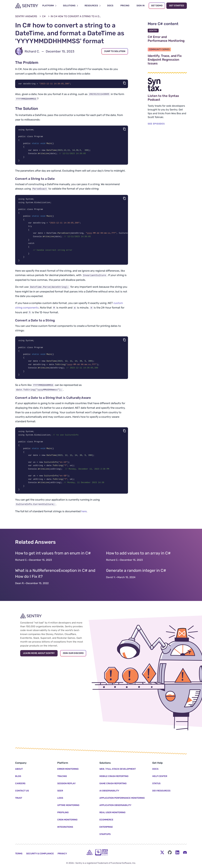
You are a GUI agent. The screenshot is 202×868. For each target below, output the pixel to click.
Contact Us (22, 791)
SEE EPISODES (156, 124)
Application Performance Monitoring (122, 798)
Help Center (160, 776)
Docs (155, 769)
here (84, 519)
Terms (19, 854)
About (19, 769)
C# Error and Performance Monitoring (167, 39)
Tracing (62, 776)
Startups (105, 834)
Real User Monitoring (112, 812)
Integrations (65, 827)
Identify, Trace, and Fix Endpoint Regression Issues (167, 60)
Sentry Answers (26, 16)
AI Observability (109, 791)
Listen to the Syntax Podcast (167, 98)
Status (156, 783)
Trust (19, 798)
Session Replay (66, 783)
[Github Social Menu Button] (170, 852)
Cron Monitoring (67, 820)
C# (44, 16)
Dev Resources (161, 791)
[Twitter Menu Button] (162, 852)
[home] (89, 852)
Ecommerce (106, 820)
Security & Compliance (40, 854)
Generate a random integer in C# (136, 578)
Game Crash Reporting (113, 783)
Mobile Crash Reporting (114, 776)
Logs (60, 798)
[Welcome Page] (27, 6)
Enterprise (106, 827)
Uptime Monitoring (68, 805)
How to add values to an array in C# (138, 561)
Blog (18, 776)
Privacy (62, 854)
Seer (60, 791)
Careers (20, 783)
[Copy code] (125, 83)
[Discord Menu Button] (185, 852)
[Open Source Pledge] (101, 852)
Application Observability (115, 805)
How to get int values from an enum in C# (53, 561)
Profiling (63, 812)
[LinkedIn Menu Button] (177, 852)
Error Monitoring (68, 769)
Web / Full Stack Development (118, 769)
